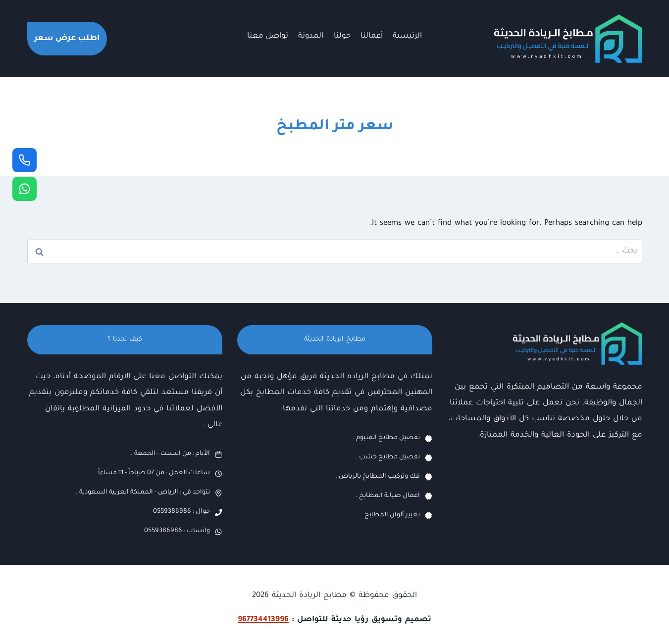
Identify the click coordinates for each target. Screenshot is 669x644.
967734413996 (263, 620)
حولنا (342, 36)
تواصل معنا (268, 36)
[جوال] (25, 160)
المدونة (311, 36)
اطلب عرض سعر (67, 39)
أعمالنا (372, 36)
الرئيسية (407, 36)
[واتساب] (25, 189)
